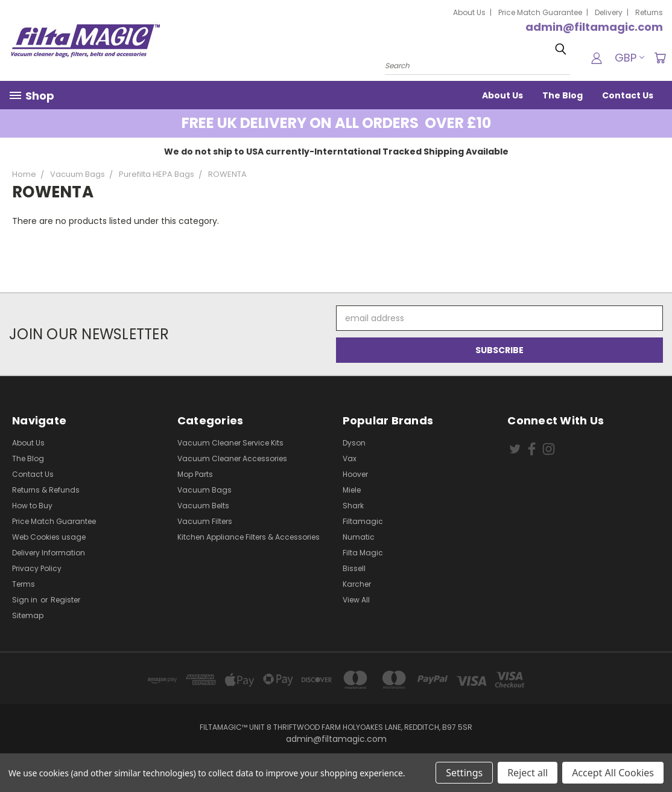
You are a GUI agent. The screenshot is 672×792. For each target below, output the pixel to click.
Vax (350, 458)
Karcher (357, 584)
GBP (629, 58)
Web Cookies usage (49, 537)
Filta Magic (363, 553)
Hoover (355, 474)
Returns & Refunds (46, 490)
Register (65, 600)
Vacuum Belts (203, 506)
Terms (24, 584)
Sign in (26, 600)
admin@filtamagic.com (594, 27)
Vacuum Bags (204, 490)
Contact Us (628, 95)
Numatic (359, 537)
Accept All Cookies (613, 773)
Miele (352, 490)
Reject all (528, 773)
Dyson (354, 443)
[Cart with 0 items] (660, 58)
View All (356, 600)
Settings (464, 773)
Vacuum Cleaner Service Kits (230, 443)
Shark (353, 506)
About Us (469, 12)
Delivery (609, 12)
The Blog (563, 95)
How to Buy (32, 506)
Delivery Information (49, 553)
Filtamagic (363, 521)
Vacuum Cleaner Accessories (232, 458)
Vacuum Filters (205, 521)
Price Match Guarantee (540, 12)
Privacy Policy (37, 568)
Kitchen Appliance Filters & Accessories (249, 537)
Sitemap (28, 615)
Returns (649, 12)
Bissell (354, 568)
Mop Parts (195, 474)
